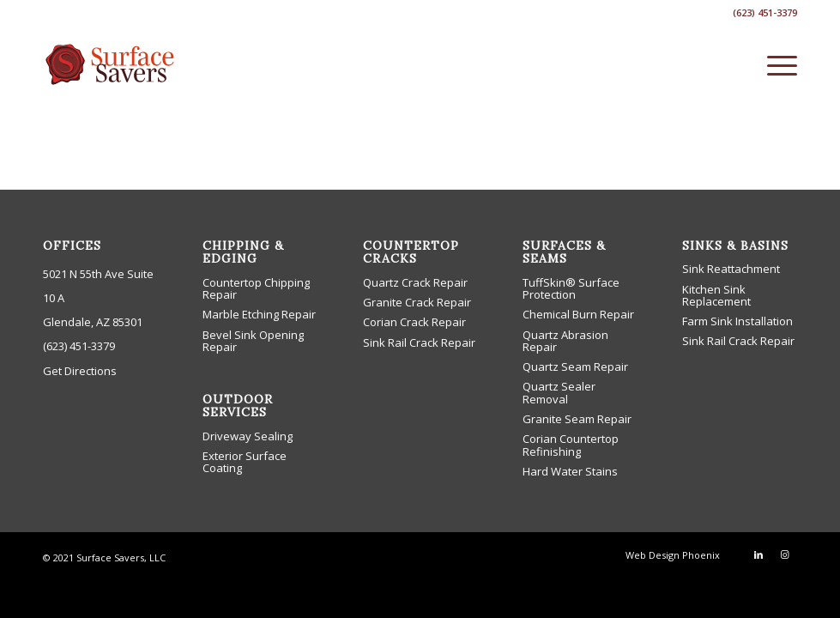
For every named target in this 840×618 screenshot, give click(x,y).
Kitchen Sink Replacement (716, 295)
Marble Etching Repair (259, 314)
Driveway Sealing (248, 436)
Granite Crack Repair (417, 302)
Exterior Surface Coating (245, 462)
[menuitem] (774, 64)
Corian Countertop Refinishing (571, 445)
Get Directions (80, 371)
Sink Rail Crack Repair (419, 342)
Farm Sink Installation (737, 321)
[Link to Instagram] (784, 554)
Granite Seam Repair (577, 419)
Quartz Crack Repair (415, 282)
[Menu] (774, 64)
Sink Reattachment (731, 269)
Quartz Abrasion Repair (565, 341)
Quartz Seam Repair (575, 367)
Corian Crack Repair (414, 322)
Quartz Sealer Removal (559, 392)
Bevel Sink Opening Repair (253, 341)
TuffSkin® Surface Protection (571, 288)
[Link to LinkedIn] (758, 554)
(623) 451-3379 (79, 346)
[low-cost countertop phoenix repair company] (111, 64)
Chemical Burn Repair (578, 314)
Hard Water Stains (570, 471)
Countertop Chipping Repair (256, 288)
